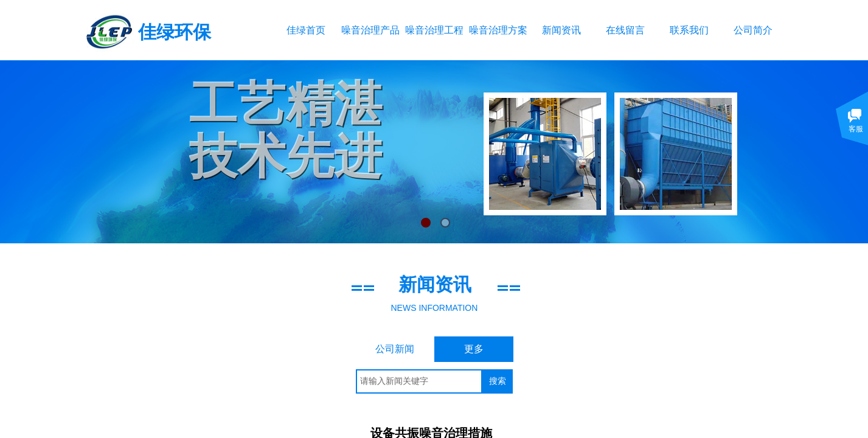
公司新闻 (395, 349)
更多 (474, 349)
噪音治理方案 (498, 30)
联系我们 (689, 30)
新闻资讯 (561, 30)
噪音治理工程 (434, 30)
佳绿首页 (306, 30)
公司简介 (753, 30)
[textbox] (419, 381)
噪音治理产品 (370, 30)
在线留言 (625, 30)
